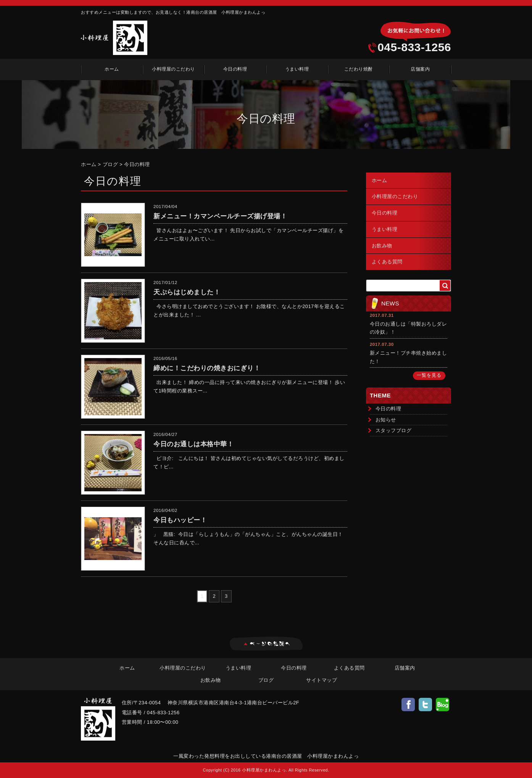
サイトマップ (322, 680)
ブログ (110, 164)
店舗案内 (420, 69)
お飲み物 (382, 246)
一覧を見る (429, 375)
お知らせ (386, 420)
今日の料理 (235, 69)
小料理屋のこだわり (173, 69)
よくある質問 (387, 262)
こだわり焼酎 (359, 69)
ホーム (112, 69)
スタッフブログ (394, 430)
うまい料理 (297, 69)
